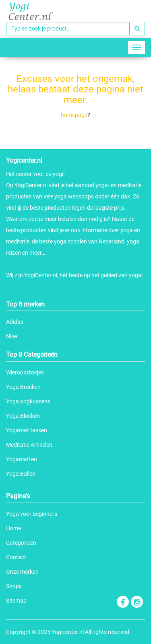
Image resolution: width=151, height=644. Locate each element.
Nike (11, 336)
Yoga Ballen (21, 474)
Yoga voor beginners (32, 514)
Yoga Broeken (23, 387)
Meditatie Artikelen (29, 445)
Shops (14, 586)
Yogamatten (22, 459)
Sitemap (16, 601)
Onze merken (22, 572)
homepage (74, 115)
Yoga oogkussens (28, 401)
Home (13, 528)
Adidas (15, 322)
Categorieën (21, 543)
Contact (16, 557)
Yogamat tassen (27, 430)
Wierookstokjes (25, 372)
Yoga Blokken (23, 416)
